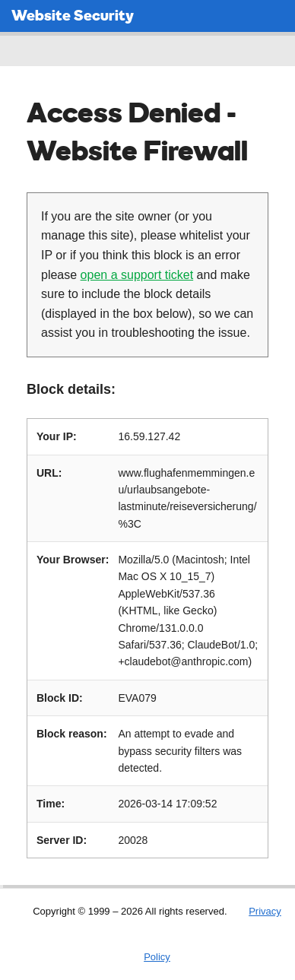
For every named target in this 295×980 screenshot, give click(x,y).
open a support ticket (137, 275)
